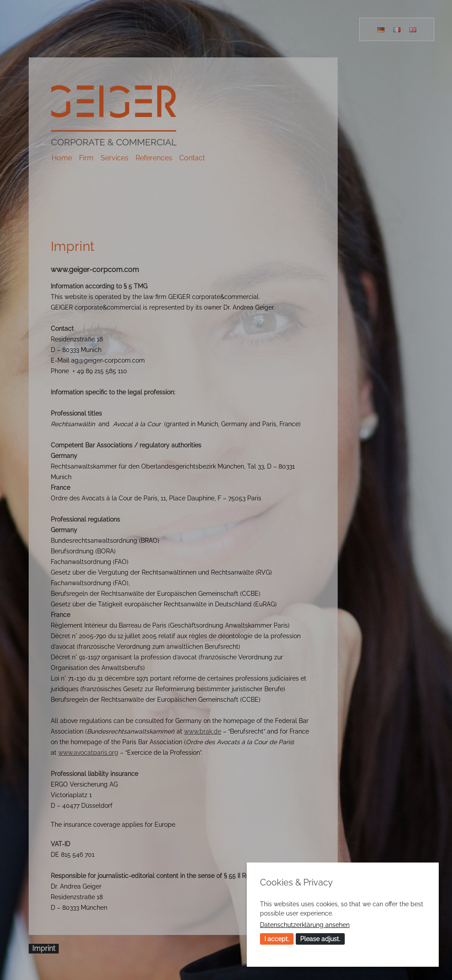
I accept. (277, 939)
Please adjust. (320, 939)
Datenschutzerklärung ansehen (305, 925)
